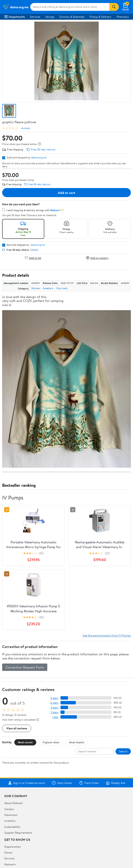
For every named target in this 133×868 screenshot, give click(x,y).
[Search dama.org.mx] (70, 7)
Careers (9, 809)
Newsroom (11, 815)
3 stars (54, 708)
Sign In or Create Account (26, 783)
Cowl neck (62, 288)
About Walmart (14, 803)
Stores (8, 852)
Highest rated (51, 742)
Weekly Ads (116, 783)
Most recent (25, 742)
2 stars (54, 712)
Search (123, 751)
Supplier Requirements (18, 833)
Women (36, 288)
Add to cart (66, 193)
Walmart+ (10, 864)
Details (34, 250)
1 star (55, 717)
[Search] (114, 7)
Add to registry (97, 258)
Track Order (89, 783)
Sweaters (48, 288)
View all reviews (17, 728)
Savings (50, 17)
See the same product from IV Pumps (107, 635)
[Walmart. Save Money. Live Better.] (16, 7)
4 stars (54, 703)
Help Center (62, 783)
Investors (10, 821)
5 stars (54, 698)
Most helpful (77, 742)
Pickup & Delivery (101, 17)
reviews (25, 128)
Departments (15, 17)
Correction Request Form (25, 667)
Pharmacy (123, 17)
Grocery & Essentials (72, 17)
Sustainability (12, 827)
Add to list (33, 258)
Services (35, 17)
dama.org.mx (39, 157)
